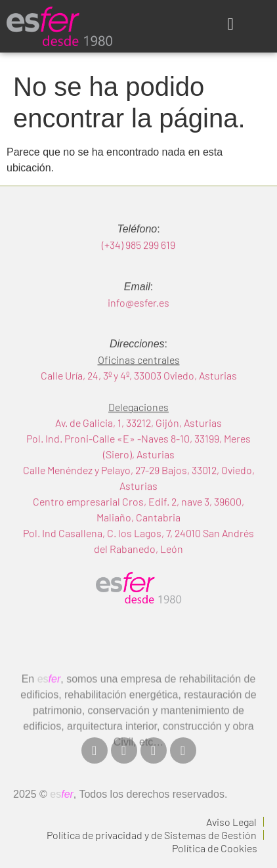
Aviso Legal (231, 822)
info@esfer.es (138, 317)
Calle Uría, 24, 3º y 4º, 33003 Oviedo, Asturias (139, 390)
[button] (230, 24)
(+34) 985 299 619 (138, 260)
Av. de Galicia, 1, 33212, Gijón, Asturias (138, 438)
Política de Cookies (215, 848)
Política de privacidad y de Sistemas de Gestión (152, 835)
